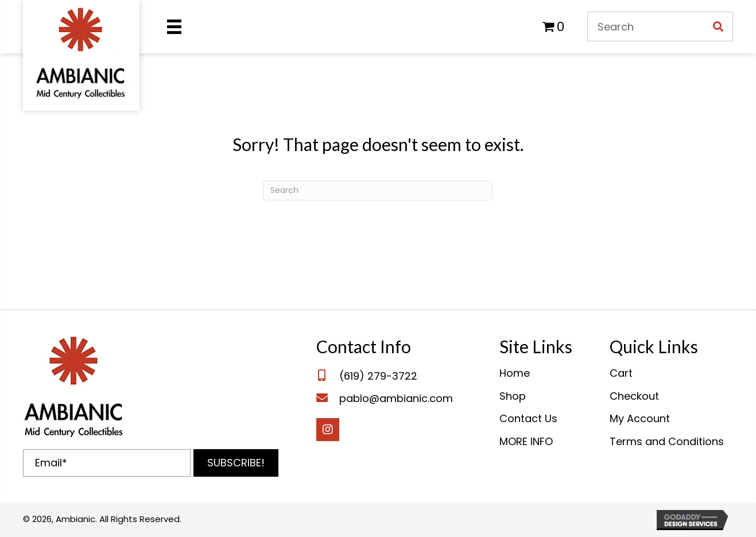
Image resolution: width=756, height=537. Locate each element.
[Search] (378, 190)
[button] (236, 463)
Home (515, 373)
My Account (640, 418)
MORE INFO (526, 441)
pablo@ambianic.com (396, 398)
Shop (513, 396)
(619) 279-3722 (378, 376)
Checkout (634, 396)
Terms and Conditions (667, 441)
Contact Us (528, 418)
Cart (621, 373)
